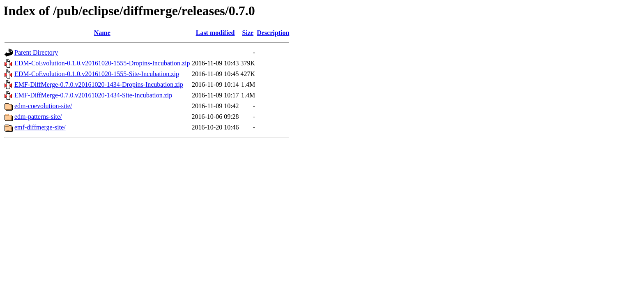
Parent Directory (36, 52)
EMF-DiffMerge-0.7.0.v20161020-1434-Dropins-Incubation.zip (99, 84)
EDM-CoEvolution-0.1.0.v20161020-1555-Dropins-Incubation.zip (102, 63)
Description (273, 33)
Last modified (215, 33)
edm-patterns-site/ (38, 117)
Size (248, 33)
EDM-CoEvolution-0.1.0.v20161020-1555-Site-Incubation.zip (97, 74)
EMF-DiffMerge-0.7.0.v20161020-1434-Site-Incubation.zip (93, 95)
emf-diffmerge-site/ (40, 127)
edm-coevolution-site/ (43, 106)
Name (102, 33)
